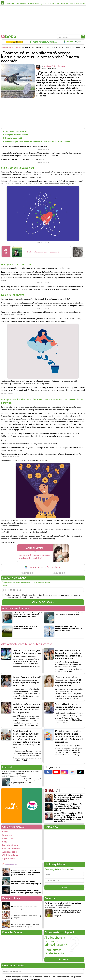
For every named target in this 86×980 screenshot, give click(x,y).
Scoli (5, 841)
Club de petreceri (11, 847)
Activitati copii (9, 851)
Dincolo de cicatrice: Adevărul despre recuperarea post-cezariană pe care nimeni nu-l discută (26, 872)
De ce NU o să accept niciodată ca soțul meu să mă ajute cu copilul (68, 706)
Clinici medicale (10, 854)
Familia (53, 4)
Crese (5, 831)
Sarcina (8, 4)
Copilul (31, 4)
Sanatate (64, 4)
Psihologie (39, 4)
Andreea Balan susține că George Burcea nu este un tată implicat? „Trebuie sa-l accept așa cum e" (68, 654)
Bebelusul (24, 4)
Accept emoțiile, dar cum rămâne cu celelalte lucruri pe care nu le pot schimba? (38, 142)
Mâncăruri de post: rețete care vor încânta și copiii (25, 907)
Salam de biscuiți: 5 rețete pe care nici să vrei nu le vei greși (25, 925)
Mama (47, 4)
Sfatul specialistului (14, 48)
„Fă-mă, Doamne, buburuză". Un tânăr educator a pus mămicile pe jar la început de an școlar (27, 680)
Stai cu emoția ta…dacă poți (17, 131)
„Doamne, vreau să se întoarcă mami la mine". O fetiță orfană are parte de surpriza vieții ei (68, 680)
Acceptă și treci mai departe (17, 135)
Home (3, 48)
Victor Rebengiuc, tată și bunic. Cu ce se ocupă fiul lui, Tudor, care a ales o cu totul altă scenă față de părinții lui (68, 806)
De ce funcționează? (14, 138)
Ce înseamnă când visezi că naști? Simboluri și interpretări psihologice (26, 891)
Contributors (80, 4)
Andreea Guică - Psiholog (55, 66)
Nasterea (15, 4)
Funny (71, 4)
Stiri (58, 4)
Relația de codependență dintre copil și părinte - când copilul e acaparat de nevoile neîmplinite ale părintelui (28, 614)
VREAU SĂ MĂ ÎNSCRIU (43, 601)
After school (8, 837)
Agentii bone (9, 858)
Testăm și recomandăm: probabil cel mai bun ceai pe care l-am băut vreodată (63, 903)
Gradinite (7, 834)
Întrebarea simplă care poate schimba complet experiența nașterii (26, 882)
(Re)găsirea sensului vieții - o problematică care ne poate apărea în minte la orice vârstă (69, 627)
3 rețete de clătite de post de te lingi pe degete (26, 916)
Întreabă (64, 959)
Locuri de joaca (10, 844)
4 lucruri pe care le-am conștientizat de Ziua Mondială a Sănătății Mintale (70, 613)
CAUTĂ (64, 888)
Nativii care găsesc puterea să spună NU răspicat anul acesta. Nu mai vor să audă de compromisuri (26, 707)
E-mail (5, 584)
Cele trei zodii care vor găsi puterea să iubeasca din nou (27, 651)
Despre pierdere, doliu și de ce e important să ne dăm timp (25, 627)
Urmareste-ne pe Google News (43, 566)
